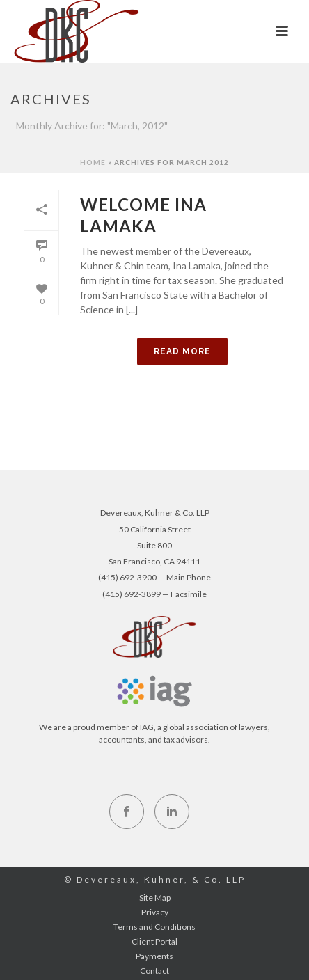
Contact (154, 971)
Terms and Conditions (154, 927)
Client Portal (154, 941)
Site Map (155, 898)
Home (93, 162)
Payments (154, 956)
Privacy (155, 912)
